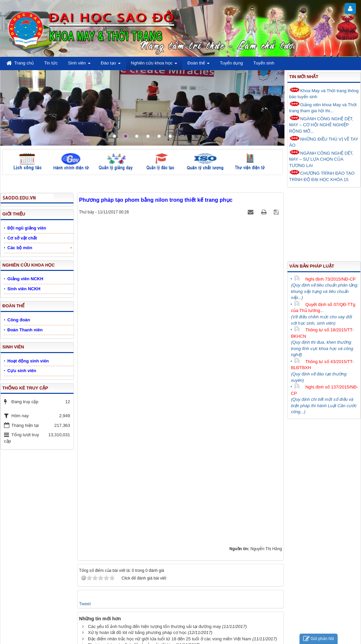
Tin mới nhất (304, 77)
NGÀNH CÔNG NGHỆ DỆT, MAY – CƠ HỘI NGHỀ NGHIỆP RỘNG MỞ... (321, 124)
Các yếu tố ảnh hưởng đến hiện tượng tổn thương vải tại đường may (154, 626)
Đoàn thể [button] (199, 65)
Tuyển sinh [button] (264, 63)
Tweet (85, 604)
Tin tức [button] (51, 63)
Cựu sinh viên (22, 371)
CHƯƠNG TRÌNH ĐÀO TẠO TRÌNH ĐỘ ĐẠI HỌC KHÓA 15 (322, 176)
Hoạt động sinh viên (28, 361)
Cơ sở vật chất (22, 238)
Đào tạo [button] (111, 65)
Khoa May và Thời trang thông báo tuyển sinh (324, 93)
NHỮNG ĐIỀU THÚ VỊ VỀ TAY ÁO (324, 142)
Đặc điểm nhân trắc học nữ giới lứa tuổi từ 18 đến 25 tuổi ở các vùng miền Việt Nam (169, 639)
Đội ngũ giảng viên (27, 228)
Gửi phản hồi (319, 639)
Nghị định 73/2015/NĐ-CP (325, 279)
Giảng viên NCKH (25, 279)
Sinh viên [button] (79, 65)
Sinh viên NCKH (24, 289)
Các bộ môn (20, 248)
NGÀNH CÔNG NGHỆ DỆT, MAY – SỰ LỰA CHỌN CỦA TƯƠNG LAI (321, 159)
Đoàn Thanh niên (25, 330)
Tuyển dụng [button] (231, 63)
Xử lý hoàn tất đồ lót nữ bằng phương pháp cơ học (137, 632)
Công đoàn (19, 320)
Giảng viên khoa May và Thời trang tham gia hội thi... (323, 107)
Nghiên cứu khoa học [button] (154, 65)
